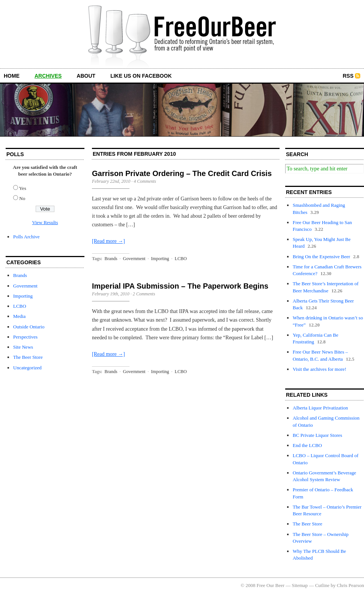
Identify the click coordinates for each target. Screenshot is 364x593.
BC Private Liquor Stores (317, 435)
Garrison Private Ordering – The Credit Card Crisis (182, 173)
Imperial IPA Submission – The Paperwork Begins (180, 286)
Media (19, 316)
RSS (348, 76)
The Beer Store (28, 357)
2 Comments (144, 294)
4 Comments (145, 181)
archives (48, 76)
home (12, 76)
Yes (23, 188)
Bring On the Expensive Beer (321, 257)
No (22, 198)
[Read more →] (108, 241)
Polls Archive (26, 237)
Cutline (322, 585)
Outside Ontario (29, 327)
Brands (20, 275)
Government (25, 286)
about (86, 76)
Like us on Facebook (141, 76)
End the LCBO (307, 445)
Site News (23, 347)
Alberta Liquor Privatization (320, 408)
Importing (23, 296)
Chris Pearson (350, 585)
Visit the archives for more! (320, 369)
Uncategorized (27, 368)
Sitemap (300, 585)
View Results (45, 222)
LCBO (20, 306)
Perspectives (25, 337)
